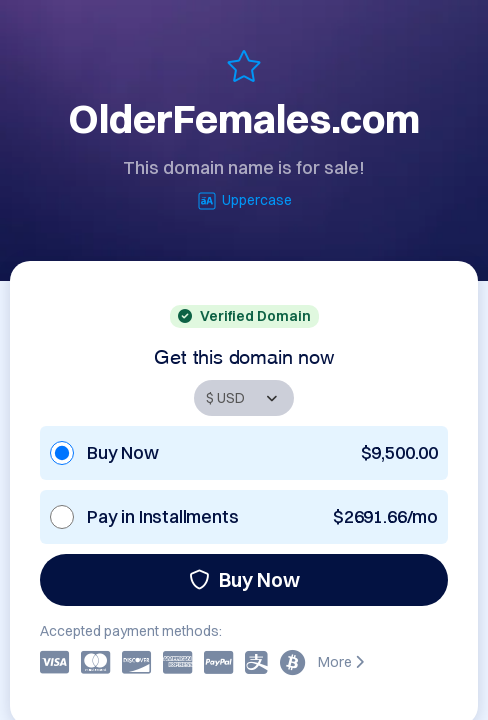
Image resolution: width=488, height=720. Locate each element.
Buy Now (244, 579)
